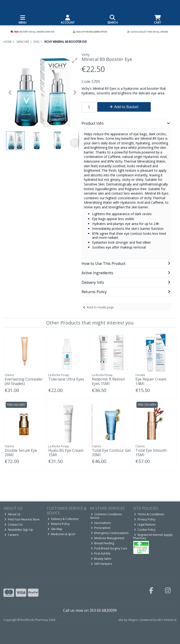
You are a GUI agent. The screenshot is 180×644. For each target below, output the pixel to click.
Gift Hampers (102, 564)
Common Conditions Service (106, 516)
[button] (75, 60)
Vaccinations (101, 523)
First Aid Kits (101, 553)
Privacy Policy (145, 519)
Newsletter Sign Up (19, 530)
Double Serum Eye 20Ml (21, 453)
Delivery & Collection (63, 519)
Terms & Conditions (149, 514)
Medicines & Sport (61, 534)
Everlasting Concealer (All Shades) (24, 381)
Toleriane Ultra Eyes (66, 379)
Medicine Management (108, 538)
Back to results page (100, 307)
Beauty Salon (101, 559)
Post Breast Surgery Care (109, 548)
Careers (11, 535)
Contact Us (13, 525)
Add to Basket (124, 107)
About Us (12, 514)
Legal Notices (145, 525)
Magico (133, 620)
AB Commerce (167, 620)
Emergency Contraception (110, 533)
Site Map (55, 529)
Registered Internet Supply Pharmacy (153, 536)
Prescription (101, 528)
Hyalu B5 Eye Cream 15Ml (66, 453)
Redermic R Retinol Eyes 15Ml (108, 381)
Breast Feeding (103, 543)
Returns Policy (59, 524)
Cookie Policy (145, 530)
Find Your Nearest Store (22, 519)
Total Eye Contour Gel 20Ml (111, 453)
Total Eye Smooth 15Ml (151, 453)
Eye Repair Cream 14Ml (151, 381)
